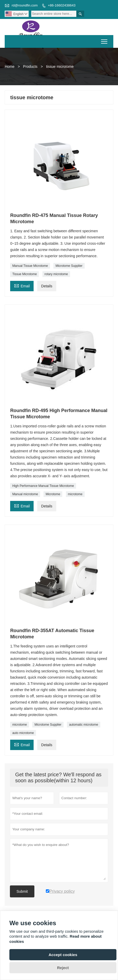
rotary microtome (56, 274)
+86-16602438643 (62, 5)
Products (30, 67)
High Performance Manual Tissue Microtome (43, 486)
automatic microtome (83, 725)
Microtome (53, 494)
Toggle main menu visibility (105, 40)
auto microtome (23, 733)
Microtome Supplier (69, 266)
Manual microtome (25, 494)
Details (47, 286)
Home (10, 67)
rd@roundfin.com (25, 5)
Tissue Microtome (24, 274)
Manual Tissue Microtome (30, 266)
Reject (63, 968)
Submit (22, 891)
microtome (75, 494)
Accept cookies (63, 955)
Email (22, 285)
